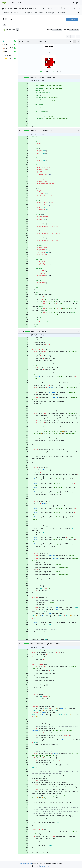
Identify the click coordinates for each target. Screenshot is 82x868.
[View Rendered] (75, 42)
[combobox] (68, 37)
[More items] (79, 13)
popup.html (34, 131)
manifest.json (36, 77)
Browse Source (72, 20)
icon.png (29, 42)
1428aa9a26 (74, 30)
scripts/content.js (38, 644)
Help (19, 3)
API (49, 866)
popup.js (34, 331)
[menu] (78, 37)
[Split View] (73, 37)
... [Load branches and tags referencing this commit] (4, 24)
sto (7, 8)
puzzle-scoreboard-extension (23, 8)
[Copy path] (34, 42)
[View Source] (71, 42)
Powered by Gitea (26, 863)
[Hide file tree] (3, 37)
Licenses (43, 866)
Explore (12, 3)
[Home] (4, 3)
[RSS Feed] (44, 8)
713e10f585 (57, 30)
